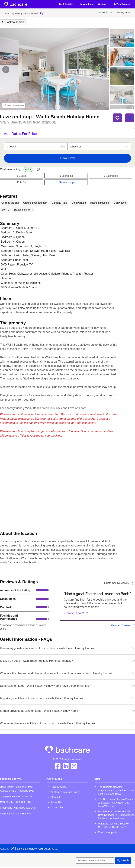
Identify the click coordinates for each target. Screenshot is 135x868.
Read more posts (108, 832)
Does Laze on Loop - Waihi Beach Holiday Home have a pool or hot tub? (67, 686)
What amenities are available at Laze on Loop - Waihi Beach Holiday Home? (67, 723)
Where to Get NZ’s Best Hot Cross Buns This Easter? (114, 825)
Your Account (122, 4)
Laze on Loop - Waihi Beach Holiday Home (50, 117)
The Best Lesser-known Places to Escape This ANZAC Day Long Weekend (115, 803)
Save (117, 118)
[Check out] (99, 146)
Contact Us (104, 4)
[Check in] (36, 146)
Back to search (15, 22)
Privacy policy (59, 787)
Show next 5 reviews (121, 625)
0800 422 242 (27, 808)
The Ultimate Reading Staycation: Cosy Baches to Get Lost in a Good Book (116, 790)
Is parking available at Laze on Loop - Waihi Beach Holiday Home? (67, 698)
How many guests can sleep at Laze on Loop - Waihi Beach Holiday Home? (67, 648)
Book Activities (67, 4)
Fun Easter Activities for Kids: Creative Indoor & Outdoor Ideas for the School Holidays (116, 815)
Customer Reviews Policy (65, 792)
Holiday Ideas (123, 13)
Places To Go (105, 13)
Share (130, 118)
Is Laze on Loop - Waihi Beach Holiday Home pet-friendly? (67, 661)
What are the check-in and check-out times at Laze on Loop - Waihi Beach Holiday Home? (67, 673)
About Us (56, 802)
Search (125, 860)
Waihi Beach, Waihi (28, 122)
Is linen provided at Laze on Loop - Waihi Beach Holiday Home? (67, 711)
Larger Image (14, 105)
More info (56, 797)
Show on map (66, 182)
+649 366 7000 (24, 814)
